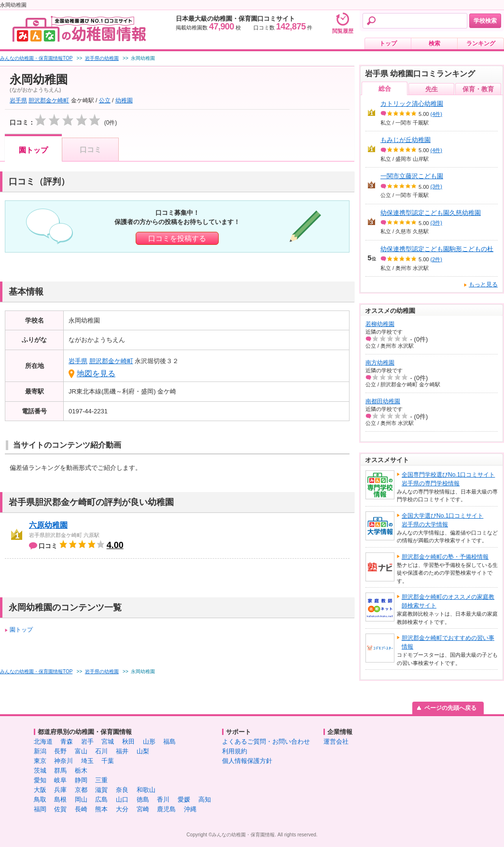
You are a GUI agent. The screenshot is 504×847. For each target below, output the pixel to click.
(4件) (436, 114)
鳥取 (40, 799)
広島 (101, 799)
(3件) (436, 186)
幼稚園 (124, 100)
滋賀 (101, 790)
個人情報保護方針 (247, 761)
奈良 (122, 790)
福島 (169, 741)
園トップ (33, 150)
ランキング (481, 43)
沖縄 (190, 809)
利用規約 (235, 751)
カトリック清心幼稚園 (412, 104)
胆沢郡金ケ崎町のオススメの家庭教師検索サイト (448, 601)
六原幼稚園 (48, 525)
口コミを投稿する (177, 238)
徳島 (143, 799)
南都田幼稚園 (383, 401)
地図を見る (96, 374)
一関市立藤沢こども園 (412, 176)
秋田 (128, 741)
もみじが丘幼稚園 (406, 140)
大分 (122, 809)
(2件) (436, 259)
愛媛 (184, 799)
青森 (67, 741)
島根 (60, 799)
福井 (122, 751)
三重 (101, 780)
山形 (149, 741)
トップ (388, 43)
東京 (40, 761)
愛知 (40, 780)
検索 (434, 43)
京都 (81, 790)
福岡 (40, 809)
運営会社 (336, 741)
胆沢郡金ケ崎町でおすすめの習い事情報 (448, 642)
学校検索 (485, 21)
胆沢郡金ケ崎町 (49, 100)
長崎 (81, 809)
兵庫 (60, 790)
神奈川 (63, 761)
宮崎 (143, 809)
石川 (101, 751)
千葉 (108, 761)
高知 (205, 799)
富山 (81, 751)
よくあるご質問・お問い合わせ (266, 741)
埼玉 (87, 761)
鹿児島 (166, 809)
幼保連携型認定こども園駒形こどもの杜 (437, 249)
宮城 (108, 741)
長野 (60, 751)
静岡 (81, 780)
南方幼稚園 (380, 363)
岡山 (81, 799)
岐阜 (60, 780)
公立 (105, 100)
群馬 (60, 770)
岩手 (87, 741)
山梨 (143, 751)
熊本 (101, 809)
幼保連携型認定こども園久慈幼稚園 (431, 213)
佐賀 (60, 809)
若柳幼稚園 (380, 324)
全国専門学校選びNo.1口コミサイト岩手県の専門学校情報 (448, 479)
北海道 (43, 741)
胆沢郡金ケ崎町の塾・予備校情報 (445, 557)
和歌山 (146, 790)
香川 (163, 799)
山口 (122, 799)
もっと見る (483, 284)
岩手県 (18, 100)
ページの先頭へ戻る (450, 708)
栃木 (81, 770)
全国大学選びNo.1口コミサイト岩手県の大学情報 (442, 520)
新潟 (40, 751)
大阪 (40, 790)
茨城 (40, 770)
